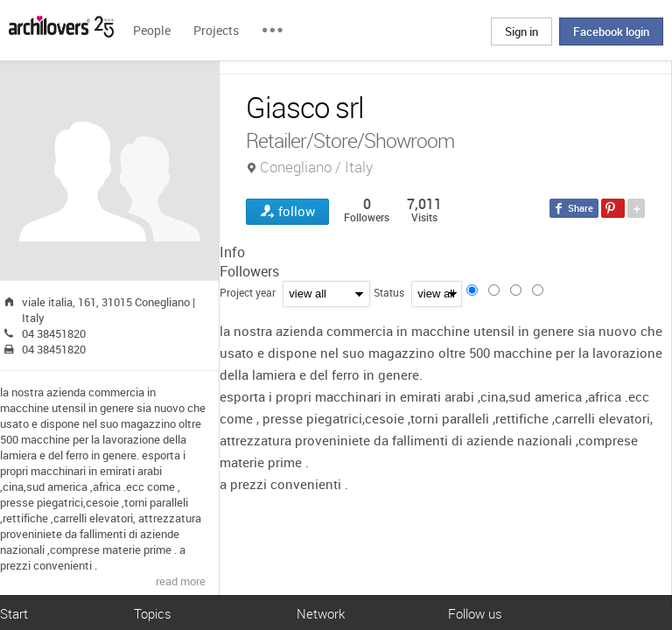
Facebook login (611, 31)
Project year (248, 292)
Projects (216, 30)
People (152, 30)
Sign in (521, 31)
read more (181, 581)
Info (232, 252)
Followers (249, 271)
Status (389, 292)
